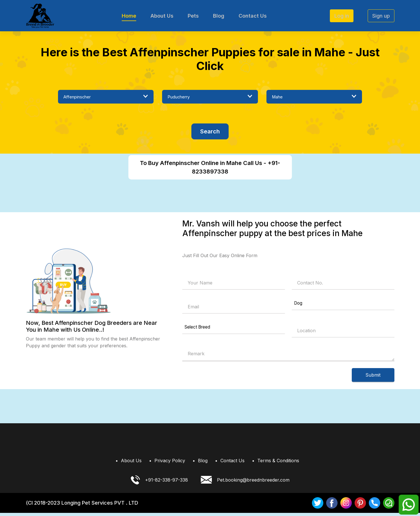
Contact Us (253, 16)
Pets (193, 16)
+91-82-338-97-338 (159, 483)
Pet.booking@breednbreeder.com (245, 483)
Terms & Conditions (278, 464)
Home (129, 16)
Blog (219, 16)
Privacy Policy (170, 464)
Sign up (381, 16)
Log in (342, 16)
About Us (162, 16)
